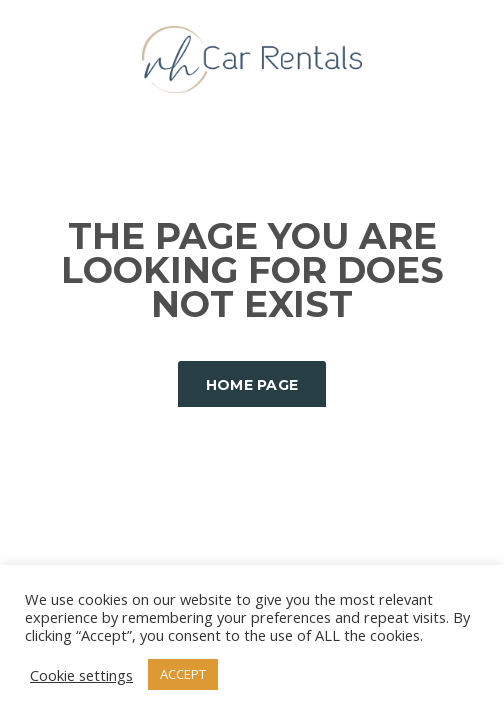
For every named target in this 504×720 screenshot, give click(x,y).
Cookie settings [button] (81, 675)
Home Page (252, 385)
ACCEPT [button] (183, 674)
